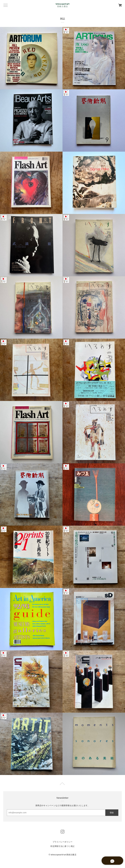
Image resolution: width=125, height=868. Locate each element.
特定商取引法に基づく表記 (62, 846)
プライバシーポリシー (63, 842)
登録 (112, 813)
